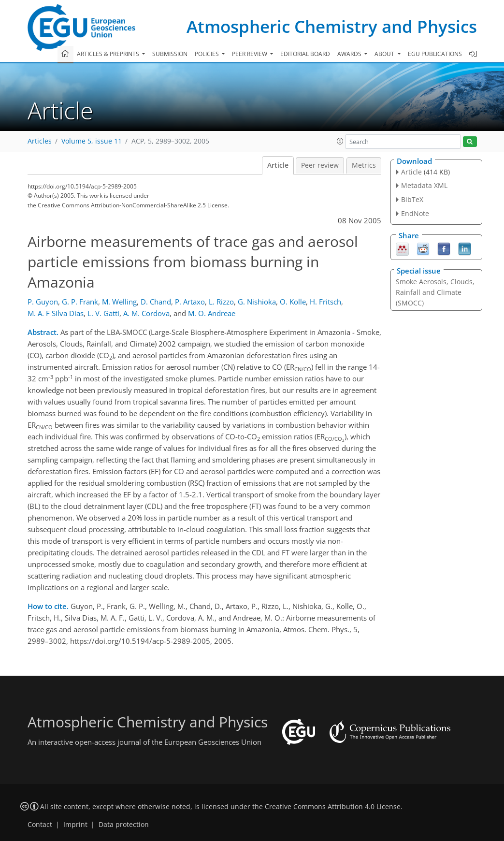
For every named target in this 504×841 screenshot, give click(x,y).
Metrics (364, 165)
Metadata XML (424, 185)
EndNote (415, 213)
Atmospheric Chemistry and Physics (332, 26)
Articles (40, 141)
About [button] (385, 54)
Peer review (320, 165)
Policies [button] (208, 54)
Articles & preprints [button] (109, 54)
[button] (340, 141)
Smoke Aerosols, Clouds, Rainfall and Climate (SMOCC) (435, 292)
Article (278, 165)
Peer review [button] (250, 54)
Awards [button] (350, 54)
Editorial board (305, 54)
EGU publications (435, 54)
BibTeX (412, 199)
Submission (170, 54)
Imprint (75, 825)
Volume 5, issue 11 (92, 141)
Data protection (124, 825)
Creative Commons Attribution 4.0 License (333, 807)
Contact (40, 825)
